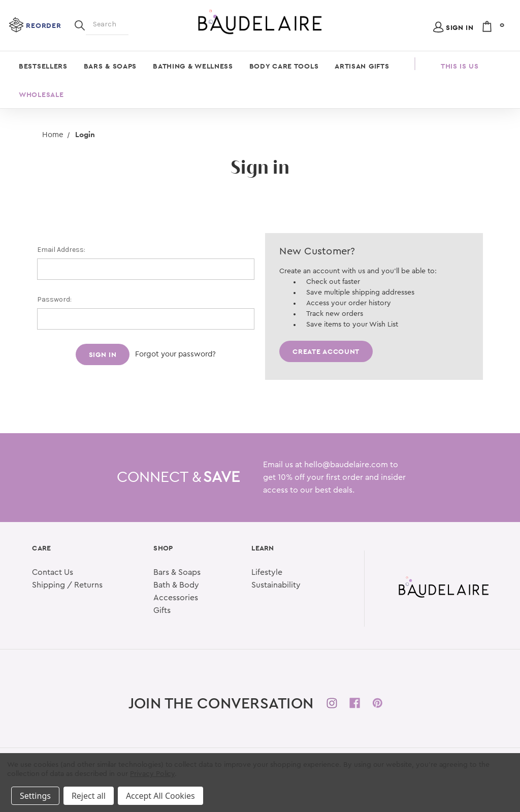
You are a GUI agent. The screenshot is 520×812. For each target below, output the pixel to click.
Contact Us (53, 572)
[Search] (80, 24)
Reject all (89, 796)
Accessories (176, 598)
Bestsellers (43, 66)
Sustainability (276, 585)
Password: (54, 299)
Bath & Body (176, 585)
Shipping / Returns (67, 585)
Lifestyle (267, 572)
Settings (35, 796)
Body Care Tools (284, 66)
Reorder (43, 25)
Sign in (460, 27)
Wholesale (41, 94)
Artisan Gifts (362, 66)
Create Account (326, 351)
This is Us (460, 66)
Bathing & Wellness (193, 66)
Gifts (162, 610)
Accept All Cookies (160, 796)
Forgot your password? (175, 354)
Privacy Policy (152, 774)
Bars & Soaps (110, 66)
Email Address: (61, 250)
